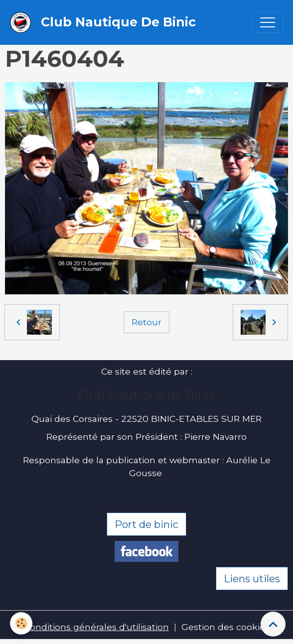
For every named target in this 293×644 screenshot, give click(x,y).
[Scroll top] (273, 624)
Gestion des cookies (225, 627)
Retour (146, 322)
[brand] (105, 22)
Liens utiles (252, 579)
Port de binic (146, 524)
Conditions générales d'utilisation (96, 627)
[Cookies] (21, 623)
